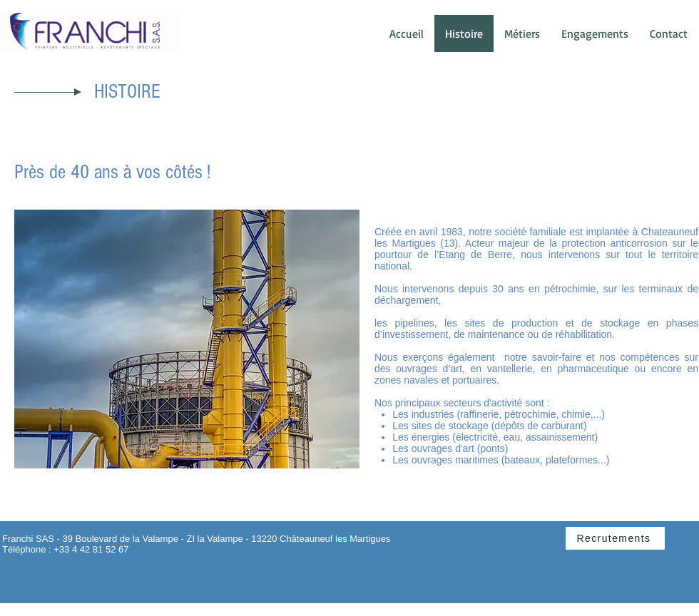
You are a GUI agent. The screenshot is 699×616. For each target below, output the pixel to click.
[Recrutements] (615, 538)
